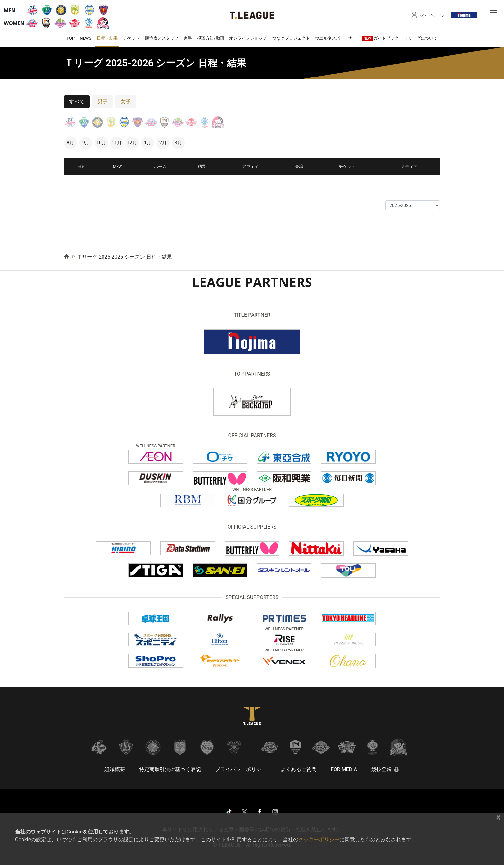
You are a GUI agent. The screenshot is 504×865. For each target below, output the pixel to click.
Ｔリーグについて (421, 38)
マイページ (432, 15)
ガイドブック (380, 38)
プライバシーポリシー (241, 769)
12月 (132, 143)
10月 (101, 143)
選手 (188, 38)
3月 (178, 143)
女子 (126, 101)
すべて (77, 101)
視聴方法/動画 (210, 38)
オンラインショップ (248, 38)
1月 (148, 143)
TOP (71, 38)
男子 (103, 101)
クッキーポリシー (319, 839)
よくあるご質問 (299, 769)
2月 (163, 143)
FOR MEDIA (344, 769)
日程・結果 (107, 38)
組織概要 (115, 769)
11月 (117, 143)
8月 (70, 143)
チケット (131, 38)
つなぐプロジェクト (291, 38)
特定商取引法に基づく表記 (170, 769)
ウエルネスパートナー (336, 38)
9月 (86, 143)
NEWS (85, 38)
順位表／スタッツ (162, 38)
